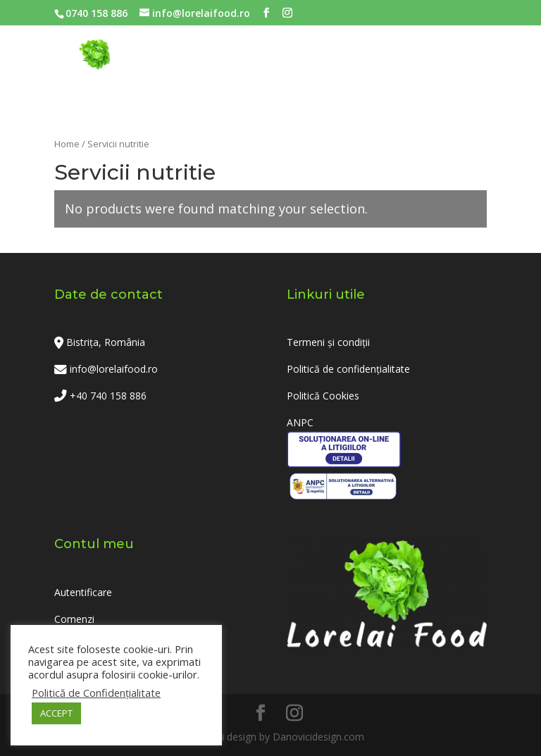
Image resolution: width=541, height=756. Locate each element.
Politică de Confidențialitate (96, 693)
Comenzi (74, 619)
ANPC (300, 422)
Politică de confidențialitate (348, 369)
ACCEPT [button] (56, 713)
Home (67, 144)
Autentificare (83, 592)
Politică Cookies (323, 396)
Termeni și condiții (328, 342)
